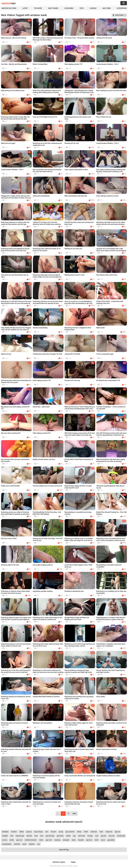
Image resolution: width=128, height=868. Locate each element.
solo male (82, 836)
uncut (103, 840)
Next (74, 814)
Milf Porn (107, 8)
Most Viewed (53, 8)
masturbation (7, 844)
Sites (82, 8)
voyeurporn (122, 8)
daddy (21, 832)
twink (96, 840)
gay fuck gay (50, 836)
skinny (79, 832)
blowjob (81, 840)
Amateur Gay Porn (9, 8)
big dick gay (20, 836)
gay (74, 836)
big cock (112, 836)
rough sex (109, 832)
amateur (14, 832)
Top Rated (38, 8)
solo (47, 832)
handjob (5, 836)
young (61, 832)
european (66, 840)
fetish (86, 832)
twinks (68, 836)
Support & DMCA (59, 862)
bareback (5, 832)
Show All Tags (64, 850)
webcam (32, 844)
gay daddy (111, 840)
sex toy (5, 840)
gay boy (29, 832)
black (74, 840)
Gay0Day (93, 8)
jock (42, 836)
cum (97, 836)
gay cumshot (70, 832)
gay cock (49, 840)
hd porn (54, 832)
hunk (101, 832)
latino (41, 840)
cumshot (17, 844)
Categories (69, 8)
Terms (73, 862)
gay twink (60, 836)
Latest (25, 8)
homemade (121, 836)
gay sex (117, 832)
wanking (57, 840)
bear (36, 836)
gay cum (19, 840)
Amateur (9, 3)
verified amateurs (31, 840)
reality (12, 840)
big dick (29, 836)
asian (24, 844)
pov (39, 844)
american (94, 832)
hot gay (90, 836)
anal (12, 836)
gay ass (103, 836)
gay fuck (89, 840)
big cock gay (38, 832)
